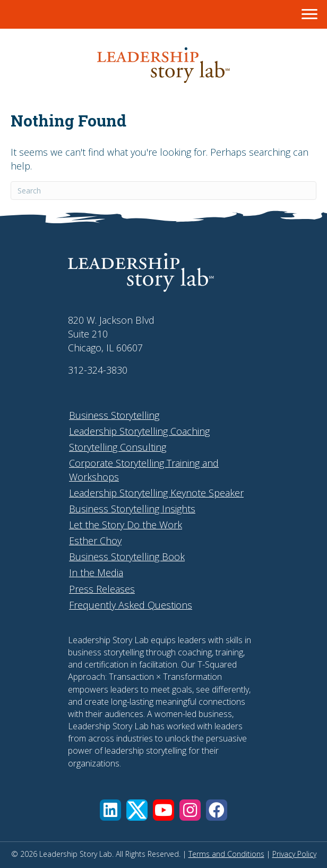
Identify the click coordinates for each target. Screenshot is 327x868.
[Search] (164, 191)
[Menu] (309, 14)
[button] (110, 810)
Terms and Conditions (226, 854)
